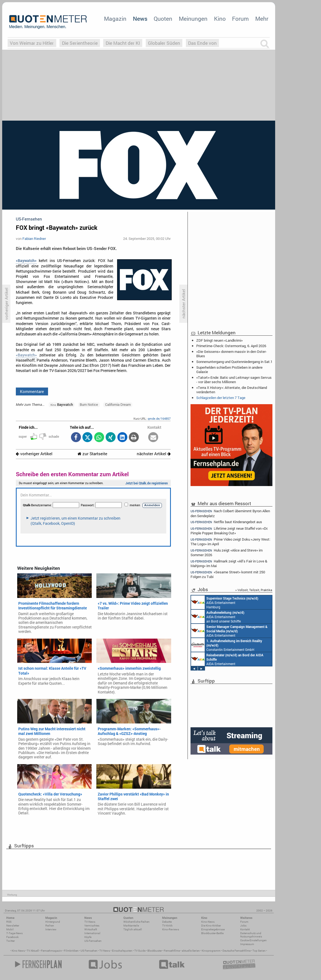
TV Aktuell (33, 951)
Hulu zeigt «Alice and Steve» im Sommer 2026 (227, 552)
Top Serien (259, 951)
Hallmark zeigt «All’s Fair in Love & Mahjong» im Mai (229, 563)
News (140, 19)
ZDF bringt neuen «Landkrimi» (219, 340)
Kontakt (245, 929)
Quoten (163, 19)
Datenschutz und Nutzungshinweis (251, 935)
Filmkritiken (71, 951)
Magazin (115, 19)
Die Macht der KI (123, 43)
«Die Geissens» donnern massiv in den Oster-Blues (231, 354)
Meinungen (193, 19)
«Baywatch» (26, 355)
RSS (9, 922)
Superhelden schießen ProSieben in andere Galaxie (229, 370)
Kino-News (208, 922)
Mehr (262, 19)
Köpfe (88, 937)
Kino (220, 19)
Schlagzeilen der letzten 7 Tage (221, 398)
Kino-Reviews (171, 929)
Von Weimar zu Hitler (32, 43)
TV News (105, 951)
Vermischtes (92, 926)
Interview (51, 929)
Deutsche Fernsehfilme (237, 951)
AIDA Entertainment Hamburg (225, 602)
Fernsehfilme (172, 951)
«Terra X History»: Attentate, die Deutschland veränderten (232, 390)
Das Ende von (202, 43)
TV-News (90, 922)
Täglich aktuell (133, 929)
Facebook (12, 937)
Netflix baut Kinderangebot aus (226, 522)
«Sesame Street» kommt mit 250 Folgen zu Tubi (228, 574)
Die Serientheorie (80, 43)
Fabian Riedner (34, 239)
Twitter (11, 941)
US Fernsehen (89, 951)
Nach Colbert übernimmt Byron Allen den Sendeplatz (230, 513)
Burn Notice (89, 404)
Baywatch (62, 404)
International (92, 933)
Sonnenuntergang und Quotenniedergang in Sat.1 (234, 362)
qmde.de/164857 (159, 418)
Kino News (18, 951)
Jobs (243, 926)
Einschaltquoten (122, 951)
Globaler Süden (164, 43)
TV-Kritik (167, 926)
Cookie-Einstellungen (253, 940)
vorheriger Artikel (34, 454)
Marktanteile (131, 926)
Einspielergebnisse (213, 929)
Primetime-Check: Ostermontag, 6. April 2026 (231, 346)
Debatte (167, 922)
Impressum (247, 944)
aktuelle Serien (191, 951)
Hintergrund (53, 922)
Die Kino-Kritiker (211, 926)
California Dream (118, 404)
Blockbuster (155, 951)
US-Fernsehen (93, 941)
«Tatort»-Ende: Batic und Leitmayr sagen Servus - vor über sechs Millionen (234, 380)
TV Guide (140, 951)
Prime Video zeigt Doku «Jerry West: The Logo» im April (230, 542)
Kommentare (32, 391)
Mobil (10, 929)
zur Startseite (92, 454)
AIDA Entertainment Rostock (229, 631)
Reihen (50, 926)
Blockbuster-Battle (212, 933)
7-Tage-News (14, 933)
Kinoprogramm (211, 951)
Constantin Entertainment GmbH (227, 645)
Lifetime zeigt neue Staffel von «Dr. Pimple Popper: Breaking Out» (229, 531)
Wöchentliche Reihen (136, 922)
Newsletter (13, 926)
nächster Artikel (154, 454)
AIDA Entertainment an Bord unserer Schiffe (218, 616)
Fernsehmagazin (51, 951)
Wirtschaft (91, 929)
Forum (240, 19)
